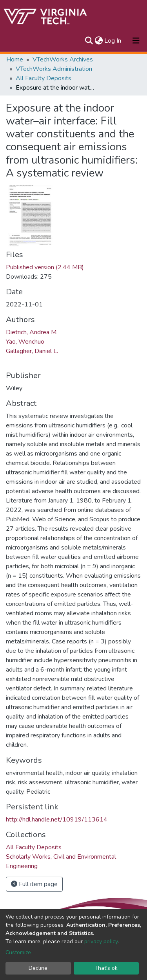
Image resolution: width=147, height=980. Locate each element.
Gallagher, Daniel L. (32, 351)
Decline (38, 968)
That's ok (106, 968)
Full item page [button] (34, 884)
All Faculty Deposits (44, 78)
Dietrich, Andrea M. (32, 332)
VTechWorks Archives (63, 59)
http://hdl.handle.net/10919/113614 (57, 820)
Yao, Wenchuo (25, 342)
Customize (18, 952)
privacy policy (101, 941)
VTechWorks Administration (54, 69)
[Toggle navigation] (136, 41)
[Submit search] (89, 41)
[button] (99, 41)
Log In (113, 41)
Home (15, 59)
